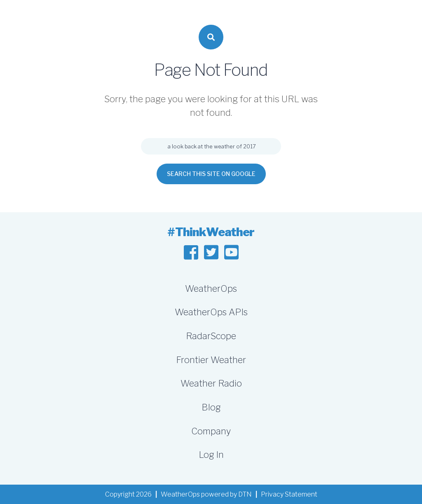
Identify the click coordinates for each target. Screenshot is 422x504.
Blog (211, 407)
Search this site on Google (211, 174)
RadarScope (211, 336)
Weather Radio (211, 383)
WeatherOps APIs (211, 312)
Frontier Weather (211, 360)
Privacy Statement (289, 494)
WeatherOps (211, 288)
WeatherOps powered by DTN (206, 494)
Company (211, 431)
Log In (211, 455)
